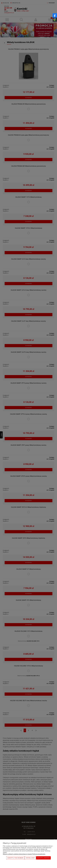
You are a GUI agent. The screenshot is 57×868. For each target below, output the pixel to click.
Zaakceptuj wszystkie (43, 858)
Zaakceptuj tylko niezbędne (15, 858)
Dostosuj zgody (30, 858)
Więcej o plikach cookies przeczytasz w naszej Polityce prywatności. (24, 854)
